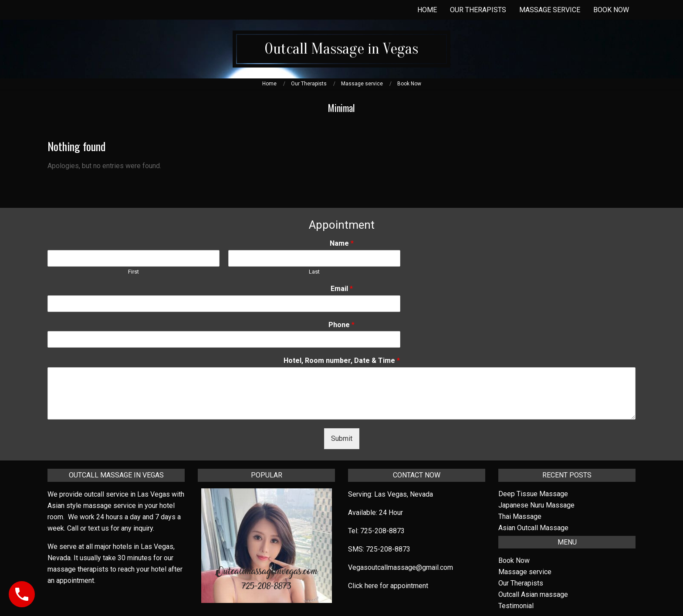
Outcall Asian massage (533, 594)
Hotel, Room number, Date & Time (342, 360)
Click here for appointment (388, 586)
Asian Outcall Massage (533, 528)
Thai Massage (520, 516)
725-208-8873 (382, 531)
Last (314, 272)
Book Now (514, 560)
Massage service (525, 572)
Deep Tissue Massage (533, 494)
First (134, 272)
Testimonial (516, 606)
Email (342, 289)
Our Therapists (521, 583)
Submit (342, 438)
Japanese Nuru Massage (536, 505)
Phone (341, 325)
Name (342, 243)
